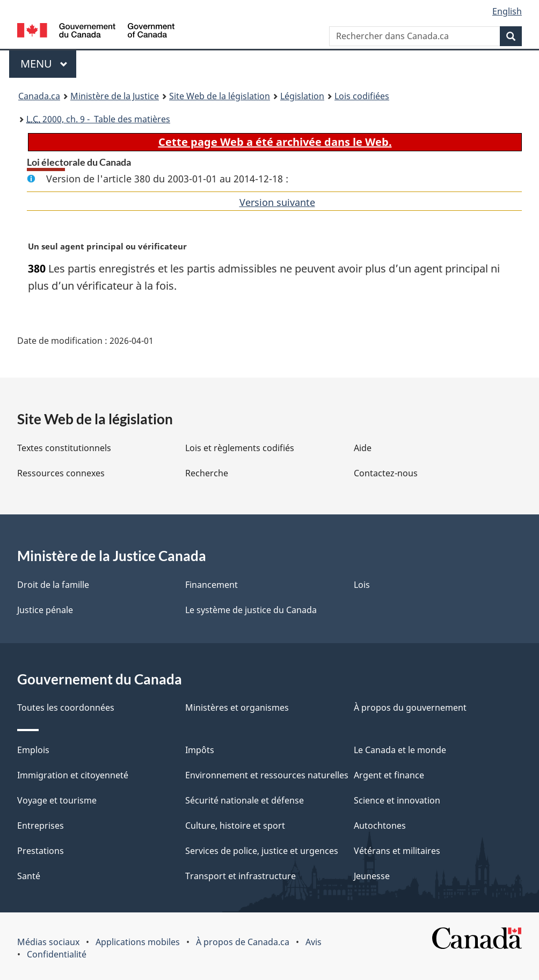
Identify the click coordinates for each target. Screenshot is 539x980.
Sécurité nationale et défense (245, 800)
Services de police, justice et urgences (262, 851)
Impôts (200, 750)
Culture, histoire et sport (235, 826)
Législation (302, 96)
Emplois (33, 750)
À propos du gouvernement (410, 708)
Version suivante (277, 202)
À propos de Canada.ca (243, 942)
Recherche (207, 473)
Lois (362, 585)
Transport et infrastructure (241, 876)
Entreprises (41, 826)
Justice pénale (45, 610)
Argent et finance (389, 775)
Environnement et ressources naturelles (267, 775)
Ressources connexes (61, 473)
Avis (314, 942)
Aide (363, 448)
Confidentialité (57, 954)
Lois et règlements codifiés (240, 448)
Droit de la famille (53, 585)
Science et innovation (397, 800)
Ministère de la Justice (115, 96)
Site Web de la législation (220, 96)
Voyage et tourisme (57, 800)
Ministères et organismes (237, 708)
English (507, 11)
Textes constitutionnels (64, 448)
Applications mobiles (138, 942)
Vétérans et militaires (397, 851)
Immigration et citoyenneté (73, 775)
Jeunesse (372, 876)
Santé (29, 876)
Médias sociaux (48, 942)
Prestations (41, 851)
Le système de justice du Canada (251, 610)
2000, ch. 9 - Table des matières (98, 119)
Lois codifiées (362, 96)
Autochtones (380, 826)
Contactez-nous (386, 473)
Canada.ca (39, 96)
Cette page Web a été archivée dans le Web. (275, 142)
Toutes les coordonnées (66, 708)
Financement (212, 585)
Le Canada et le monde (400, 750)
